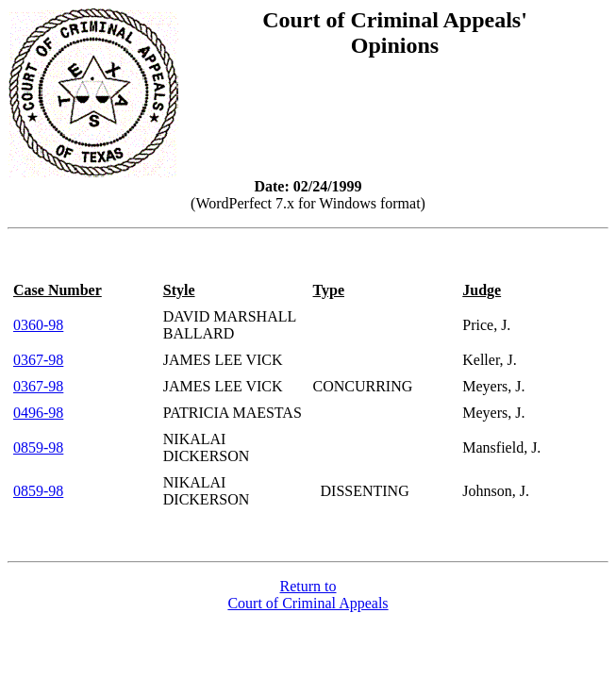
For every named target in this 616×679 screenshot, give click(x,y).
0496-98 (38, 413)
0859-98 (38, 447)
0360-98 (38, 325)
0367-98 (38, 360)
